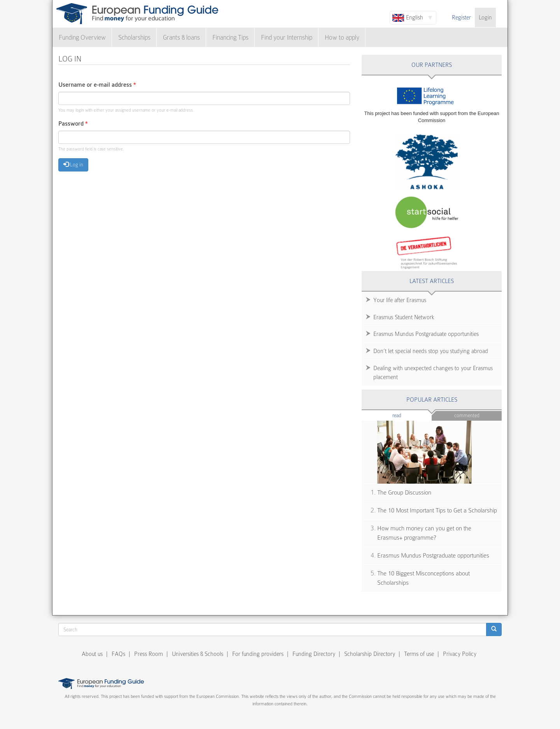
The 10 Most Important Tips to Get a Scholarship (437, 510)
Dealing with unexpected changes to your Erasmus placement (433, 373)
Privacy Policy (460, 654)
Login (485, 17)
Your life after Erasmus (400, 300)
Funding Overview (82, 38)
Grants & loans (181, 38)
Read (409, 415)
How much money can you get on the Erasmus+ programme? (424, 533)
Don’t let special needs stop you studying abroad (431, 351)
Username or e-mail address (97, 85)
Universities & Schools (198, 654)
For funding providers (258, 654)
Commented (467, 415)
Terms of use (419, 654)
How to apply (342, 38)
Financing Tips (230, 38)
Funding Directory (314, 654)
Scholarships (134, 38)
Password (73, 124)
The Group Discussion (404, 493)
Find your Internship (287, 38)
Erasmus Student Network (404, 317)
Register (461, 17)
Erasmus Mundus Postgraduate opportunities (426, 334)
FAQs (118, 654)
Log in (73, 164)
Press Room (149, 654)
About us (92, 654)
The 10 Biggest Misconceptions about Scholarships (423, 578)
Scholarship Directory (370, 654)
